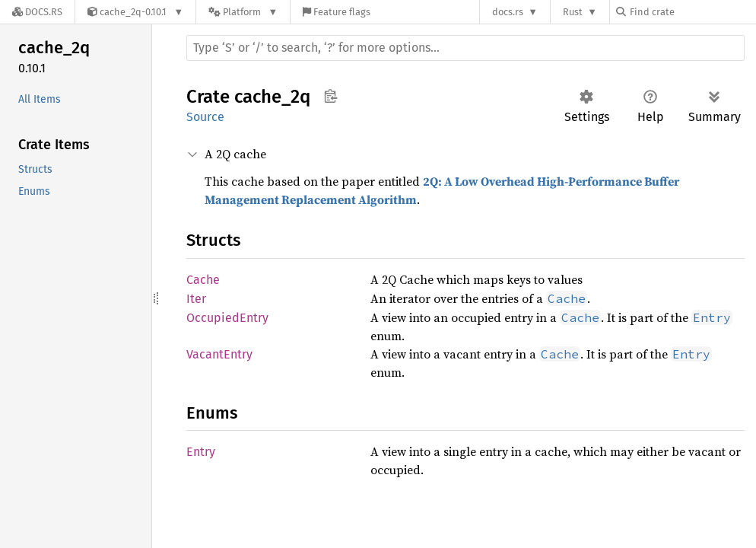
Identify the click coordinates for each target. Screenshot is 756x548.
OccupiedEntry (227, 318)
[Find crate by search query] (692, 12)
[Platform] (243, 12)
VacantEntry (219, 354)
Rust (573, 12)
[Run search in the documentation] (465, 48)
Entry (201, 452)
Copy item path (330, 96)
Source (205, 117)
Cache (203, 280)
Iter (196, 299)
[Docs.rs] (37, 12)
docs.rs (508, 12)
